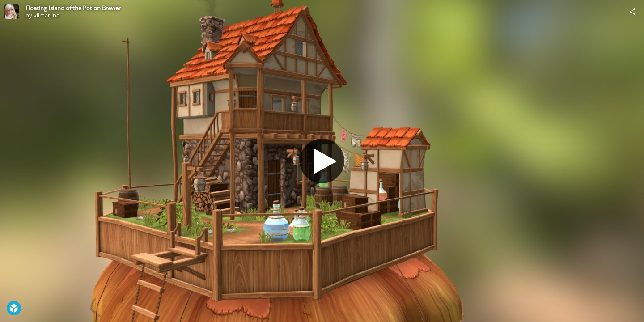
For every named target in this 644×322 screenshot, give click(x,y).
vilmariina (47, 15)
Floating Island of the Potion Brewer (73, 8)
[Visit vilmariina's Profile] (12, 12)
